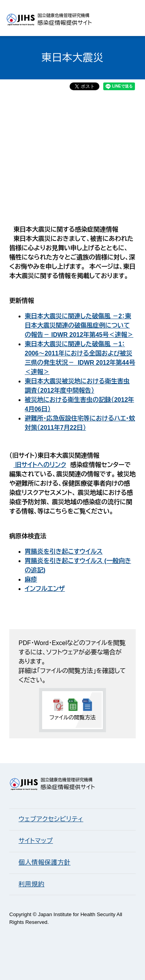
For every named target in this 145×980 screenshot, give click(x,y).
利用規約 (32, 884)
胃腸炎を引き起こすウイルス (64, 552)
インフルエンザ (45, 589)
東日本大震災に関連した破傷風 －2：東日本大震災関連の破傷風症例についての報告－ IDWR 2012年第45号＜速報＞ (79, 325)
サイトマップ (36, 841)
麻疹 (31, 579)
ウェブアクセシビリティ (51, 819)
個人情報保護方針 (44, 862)
